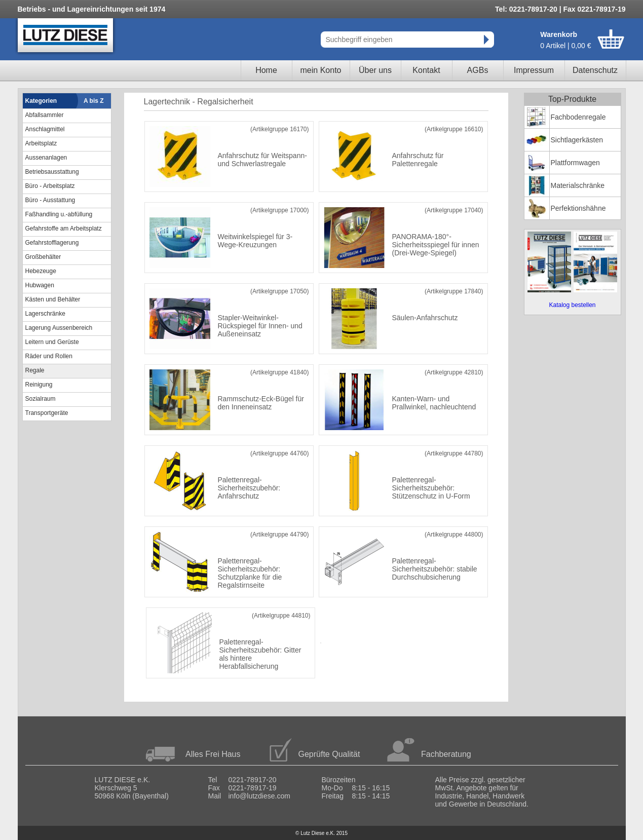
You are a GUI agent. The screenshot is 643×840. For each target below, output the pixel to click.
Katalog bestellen (572, 305)
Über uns (375, 70)
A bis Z (94, 101)
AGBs (478, 70)
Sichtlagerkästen (577, 140)
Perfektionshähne (578, 208)
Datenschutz (595, 70)
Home (266, 70)
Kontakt (426, 70)
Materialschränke (578, 185)
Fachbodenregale (578, 117)
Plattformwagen (575, 163)
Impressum (534, 70)
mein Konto (321, 70)
